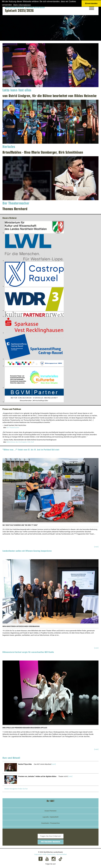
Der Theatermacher (13, 428)
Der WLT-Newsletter (51, 831)
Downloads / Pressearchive (51, 823)
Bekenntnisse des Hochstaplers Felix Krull (20, 442)
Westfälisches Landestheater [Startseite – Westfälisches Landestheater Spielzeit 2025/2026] (25, 7)
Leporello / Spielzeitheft (51, 817)
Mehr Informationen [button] (22, 5)
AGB (44, 854)
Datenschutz (51, 854)
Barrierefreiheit (62, 854)
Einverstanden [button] (91, 3)
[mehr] (96, 547)
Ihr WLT (51, 801)
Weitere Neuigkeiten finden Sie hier (16, 789)
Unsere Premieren (51, 811)
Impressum (38, 854)
